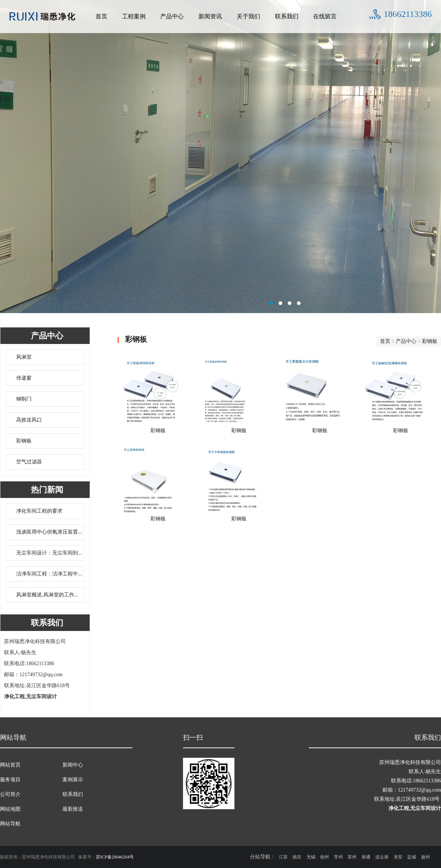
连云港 (382, 857)
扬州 (426, 857)
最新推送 (73, 809)
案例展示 (73, 780)
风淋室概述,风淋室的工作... (47, 595)
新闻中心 (73, 765)
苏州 (352, 857)
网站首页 (10, 765)
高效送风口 (29, 420)
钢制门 (24, 399)
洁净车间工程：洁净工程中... (49, 574)
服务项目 (10, 780)
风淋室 (24, 357)
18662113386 (408, 14)
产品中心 (172, 16)
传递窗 (24, 378)
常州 (338, 857)
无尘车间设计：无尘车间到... (49, 553)
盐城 (412, 857)
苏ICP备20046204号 (115, 857)
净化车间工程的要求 (39, 511)
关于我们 (248, 16)
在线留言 (325, 16)
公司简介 (10, 794)
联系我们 (287, 16)
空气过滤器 (29, 462)
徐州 (325, 857)
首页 (101, 16)
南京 (297, 857)
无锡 (311, 857)
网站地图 (10, 809)
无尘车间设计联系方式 (220, 160)
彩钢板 (24, 441)
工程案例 (134, 16)
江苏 (283, 857)
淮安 (398, 857)
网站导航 (10, 824)
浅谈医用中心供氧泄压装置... (49, 532)
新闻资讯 (210, 16)
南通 (366, 857)
